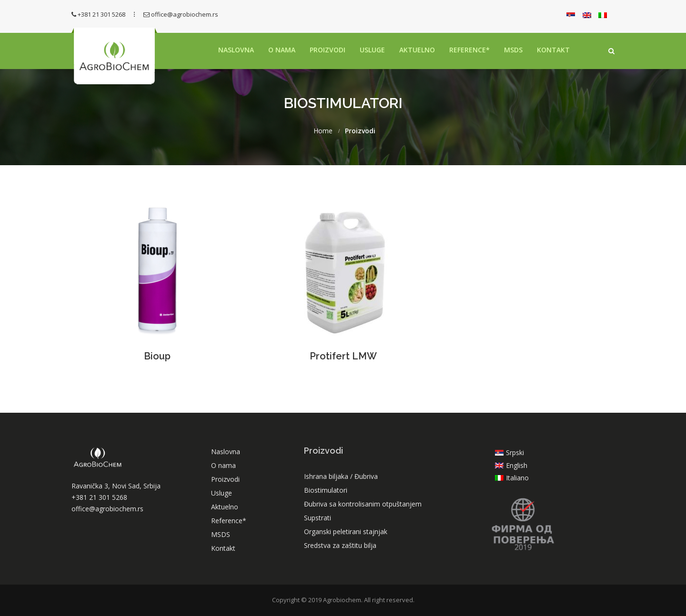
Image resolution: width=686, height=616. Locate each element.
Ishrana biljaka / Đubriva (341, 476)
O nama (282, 50)
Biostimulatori (326, 490)
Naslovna (236, 50)
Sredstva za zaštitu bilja (340, 545)
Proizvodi (328, 50)
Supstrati (318, 518)
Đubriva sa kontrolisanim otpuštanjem (363, 504)
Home (323, 131)
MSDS (513, 50)
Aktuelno (417, 50)
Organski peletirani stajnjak (346, 532)
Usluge (372, 50)
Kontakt (553, 50)
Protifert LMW (343, 356)
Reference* (469, 50)
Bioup (157, 356)
